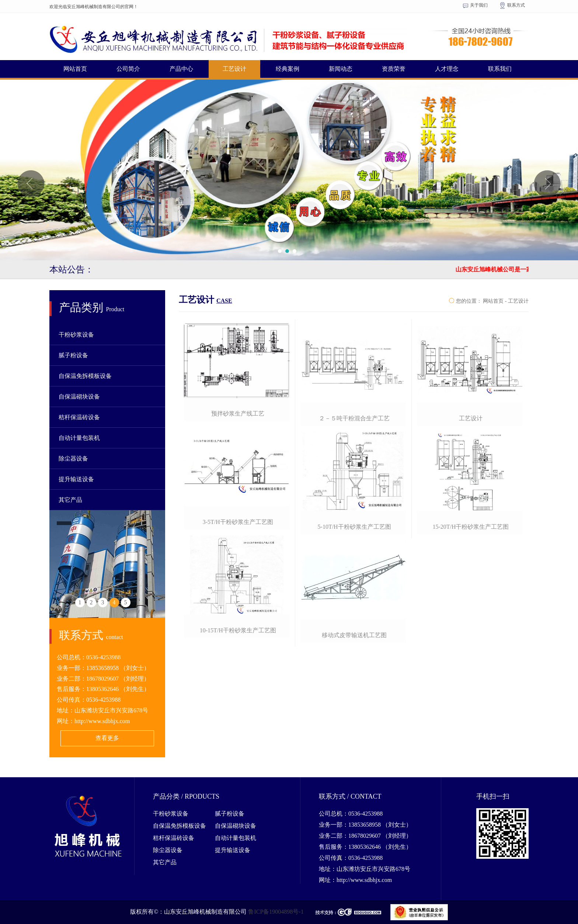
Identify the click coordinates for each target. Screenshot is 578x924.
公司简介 (128, 69)
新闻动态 (341, 69)
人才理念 (447, 69)
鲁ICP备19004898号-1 (276, 911)
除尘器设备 (73, 458)
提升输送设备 (76, 479)
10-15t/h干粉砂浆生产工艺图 (238, 630)
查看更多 (107, 738)
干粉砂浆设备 (76, 335)
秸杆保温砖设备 (79, 417)
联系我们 (500, 69)
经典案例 (288, 69)
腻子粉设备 (73, 355)
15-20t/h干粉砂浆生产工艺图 (471, 527)
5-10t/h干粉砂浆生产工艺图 (354, 527)
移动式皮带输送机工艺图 (354, 635)
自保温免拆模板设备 (85, 376)
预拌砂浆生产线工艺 (238, 414)
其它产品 (70, 500)
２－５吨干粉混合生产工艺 (354, 418)
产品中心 (181, 69)
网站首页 (75, 69)
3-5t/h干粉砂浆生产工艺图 (238, 522)
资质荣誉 (394, 69)
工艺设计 (234, 69)
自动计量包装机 (79, 438)
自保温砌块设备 (79, 397)
